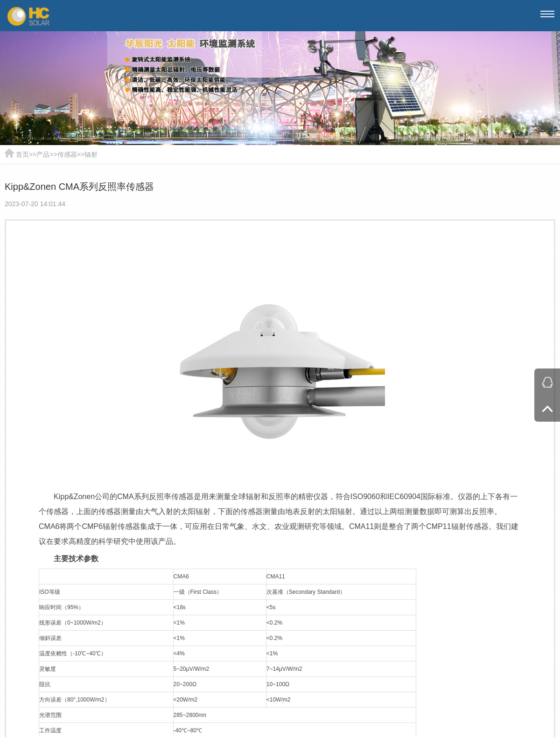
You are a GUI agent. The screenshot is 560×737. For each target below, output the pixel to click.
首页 (22, 154)
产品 (43, 154)
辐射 (91, 154)
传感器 (67, 154)
